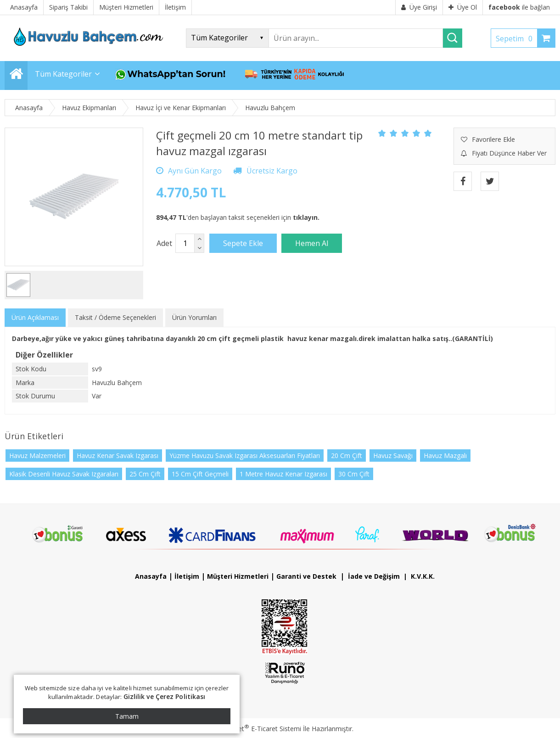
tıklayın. (306, 217)
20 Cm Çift (347, 456)
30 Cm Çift (354, 474)
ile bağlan (519, 7)
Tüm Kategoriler (63, 74)
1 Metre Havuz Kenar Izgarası (283, 474)
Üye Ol (463, 7)
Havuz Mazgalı (445, 456)
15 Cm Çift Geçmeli (200, 474)
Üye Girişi (419, 7)
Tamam (127, 716)
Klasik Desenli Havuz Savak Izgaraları (64, 474)
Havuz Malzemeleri (37, 456)
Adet (164, 243)
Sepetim (516, 39)
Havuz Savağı (393, 456)
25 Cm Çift (145, 474)
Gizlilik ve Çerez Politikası (165, 696)
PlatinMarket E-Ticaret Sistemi (254, 729)
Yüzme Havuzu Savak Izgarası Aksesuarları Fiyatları (245, 456)
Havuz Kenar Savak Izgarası (118, 456)
